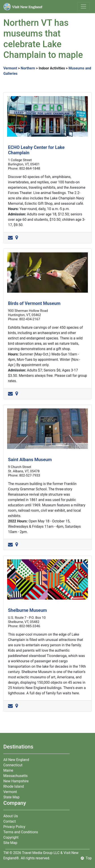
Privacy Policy (14, 827)
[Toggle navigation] (83, 6)
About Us (11, 816)
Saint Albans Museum (30, 460)
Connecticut (13, 765)
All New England (16, 760)
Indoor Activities (52, 68)
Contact (10, 821)
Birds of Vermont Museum (34, 303)
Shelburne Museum (27, 610)
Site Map (10, 843)
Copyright (11, 837)
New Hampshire (16, 781)
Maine (8, 770)
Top (86, 858)
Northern (28, 68)
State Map (11, 797)
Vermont (10, 68)
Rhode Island (14, 786)
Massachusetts (15, 776)
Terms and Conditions (21, 832)
